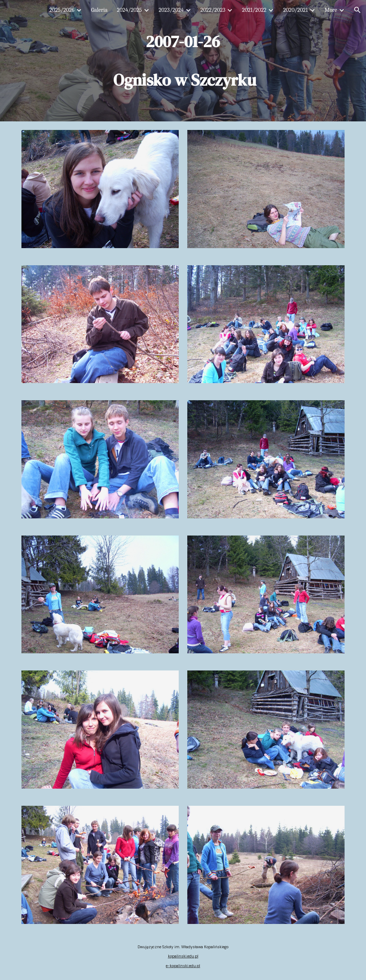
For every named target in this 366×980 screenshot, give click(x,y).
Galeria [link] (99, 10)
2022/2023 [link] (213, 10)
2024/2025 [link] (129, 10)
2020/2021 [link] (295, 10)
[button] (357, 10)
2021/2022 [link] (254, 10)
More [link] (331, 10)
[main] (183, 61)
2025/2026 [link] (62, 10)
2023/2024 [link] (171, 10)
